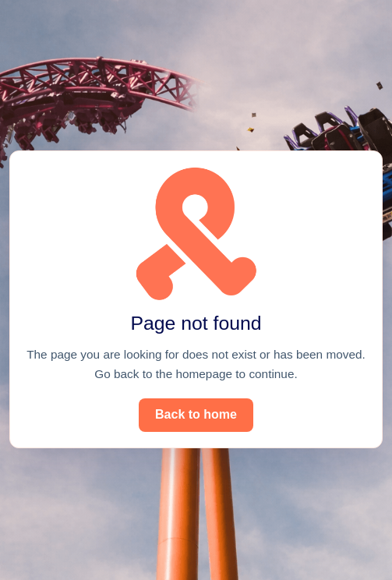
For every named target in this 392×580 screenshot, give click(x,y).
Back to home (196, 414)
